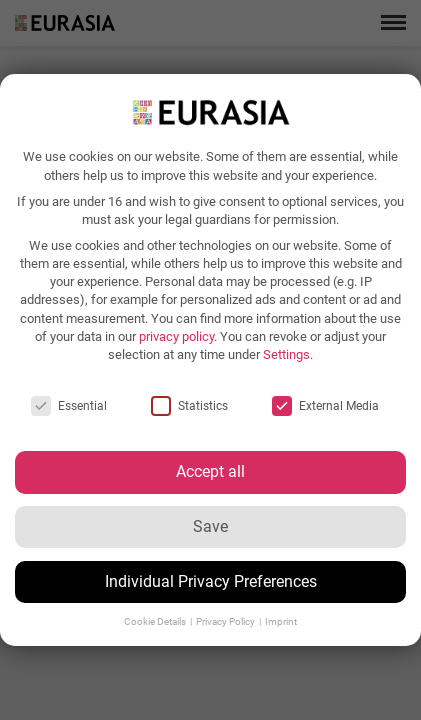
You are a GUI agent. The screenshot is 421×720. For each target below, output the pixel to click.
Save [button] (210, 526)
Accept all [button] (210, 471)
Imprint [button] (281, 621)
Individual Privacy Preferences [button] (211, 581)
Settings (286, 354)
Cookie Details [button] (156, 621)
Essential (69, 406)
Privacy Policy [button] (226, 621)
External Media (325, 406)
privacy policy (176, 336)
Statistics (189, 406)
